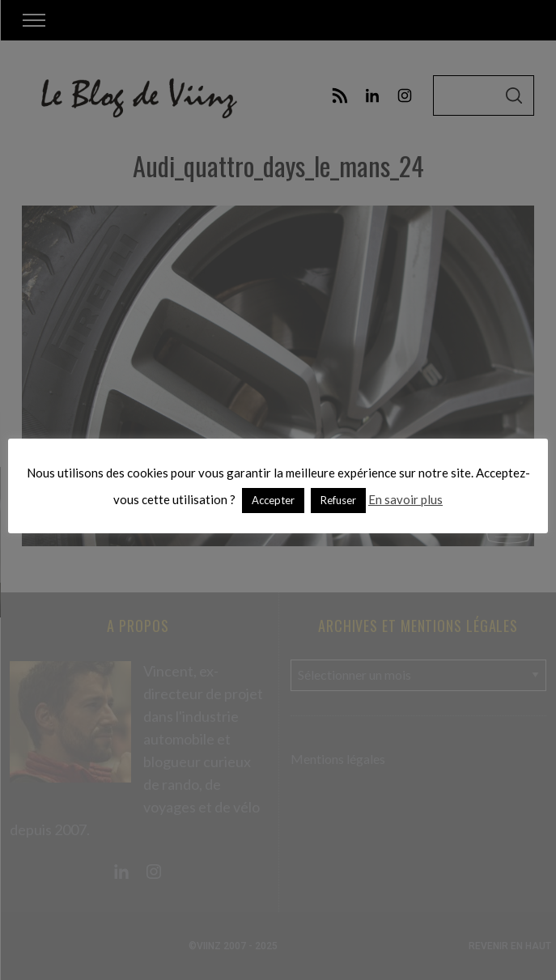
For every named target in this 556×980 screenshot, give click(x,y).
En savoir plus (405, 499)
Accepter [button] (273, 500)
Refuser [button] (338, 500)
